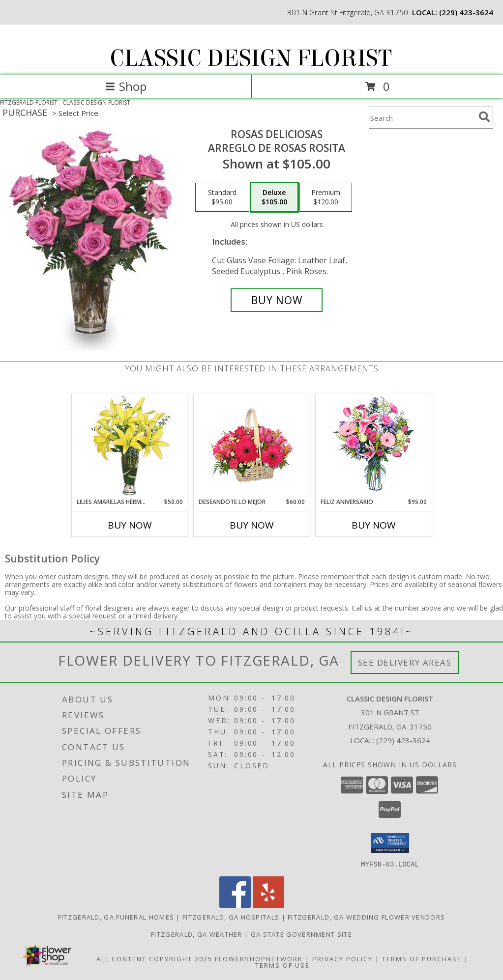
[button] (390, 843)
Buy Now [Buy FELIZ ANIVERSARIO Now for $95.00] (374, 525)
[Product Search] (422, 118)
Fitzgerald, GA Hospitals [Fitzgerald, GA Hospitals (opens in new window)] (231, 917)
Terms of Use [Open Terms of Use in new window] (282, 965)
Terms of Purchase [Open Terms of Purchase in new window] (422, 958)
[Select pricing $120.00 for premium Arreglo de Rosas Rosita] (326, 197)
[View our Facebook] (235, 905)
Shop (126, 86)
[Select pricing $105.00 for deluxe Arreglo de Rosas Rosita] (274, 197)
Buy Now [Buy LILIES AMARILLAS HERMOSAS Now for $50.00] (130, 525)
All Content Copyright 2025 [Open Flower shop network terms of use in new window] (154, 958)
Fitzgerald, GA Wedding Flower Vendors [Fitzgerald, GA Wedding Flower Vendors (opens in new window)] (366, 917)
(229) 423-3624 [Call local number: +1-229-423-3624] (466, 12)
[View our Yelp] (268, 905)
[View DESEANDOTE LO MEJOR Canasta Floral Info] (251, 446)
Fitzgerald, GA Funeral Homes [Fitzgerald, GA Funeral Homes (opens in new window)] (116, 917)
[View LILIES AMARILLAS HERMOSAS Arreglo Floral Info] (130, 446)
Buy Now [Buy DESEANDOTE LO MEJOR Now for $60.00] (252, 525)
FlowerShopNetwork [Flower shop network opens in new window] (259, 958)
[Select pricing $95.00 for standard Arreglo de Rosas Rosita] (222, 197)
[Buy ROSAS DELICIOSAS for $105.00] (277, 300)
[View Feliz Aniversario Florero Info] (373, 446)
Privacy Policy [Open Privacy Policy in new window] (342, 958)
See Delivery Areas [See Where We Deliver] (405, 662)
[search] (484, 117)
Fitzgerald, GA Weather (197, 934)
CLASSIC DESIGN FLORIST (251, 58)
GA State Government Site (301, 934)
